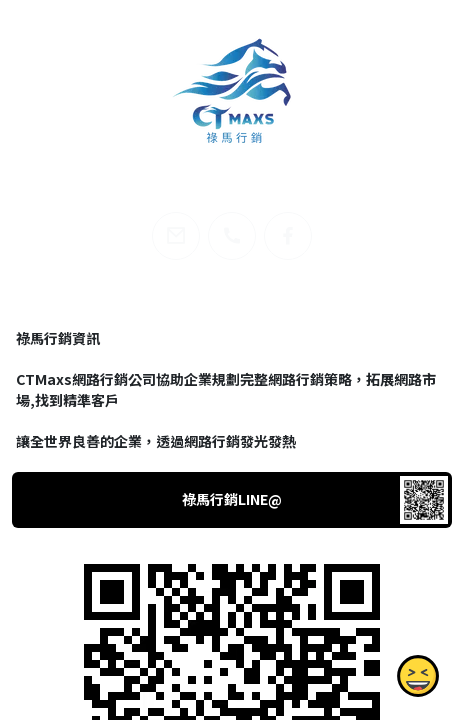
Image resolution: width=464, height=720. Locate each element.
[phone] (232, 236)
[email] (176, 236)
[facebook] (288, 236)
